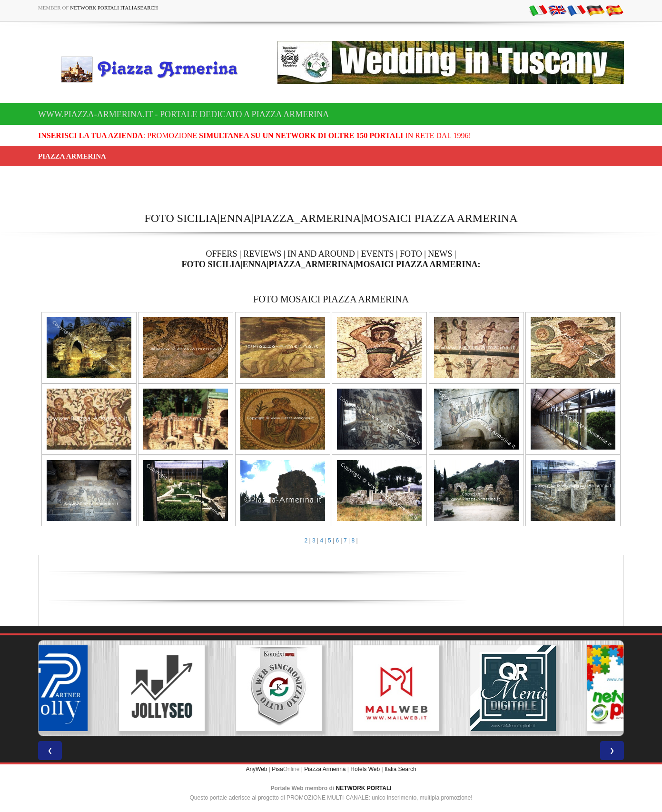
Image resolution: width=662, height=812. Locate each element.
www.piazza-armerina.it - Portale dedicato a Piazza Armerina (183, 114)
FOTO (411, 254)
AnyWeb (256, 769)
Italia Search (400, 769)
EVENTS (377, 254)
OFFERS (222, 254)
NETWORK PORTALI (364, 788)
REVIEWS (262, 254)
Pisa (277, 769)
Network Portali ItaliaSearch (114, 8)
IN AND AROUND (321, 254)
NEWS (440, 254)
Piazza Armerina (325, 769)
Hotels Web (365, 769)
